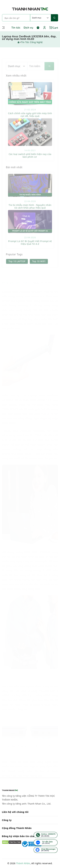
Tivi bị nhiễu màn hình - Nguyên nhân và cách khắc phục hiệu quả (30, 213)
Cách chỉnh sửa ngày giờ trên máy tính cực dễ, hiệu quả (30, 122)
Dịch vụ (28, 28)
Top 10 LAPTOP (17, 268)
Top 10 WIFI (39, 268)
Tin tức (16, 28)
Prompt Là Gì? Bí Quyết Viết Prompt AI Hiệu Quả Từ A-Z (30, 249)
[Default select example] (40, 18)
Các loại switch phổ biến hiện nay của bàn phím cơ (30, 162)
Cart (54, 28)
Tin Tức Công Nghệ (32, 42)
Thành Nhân (23, 863)
